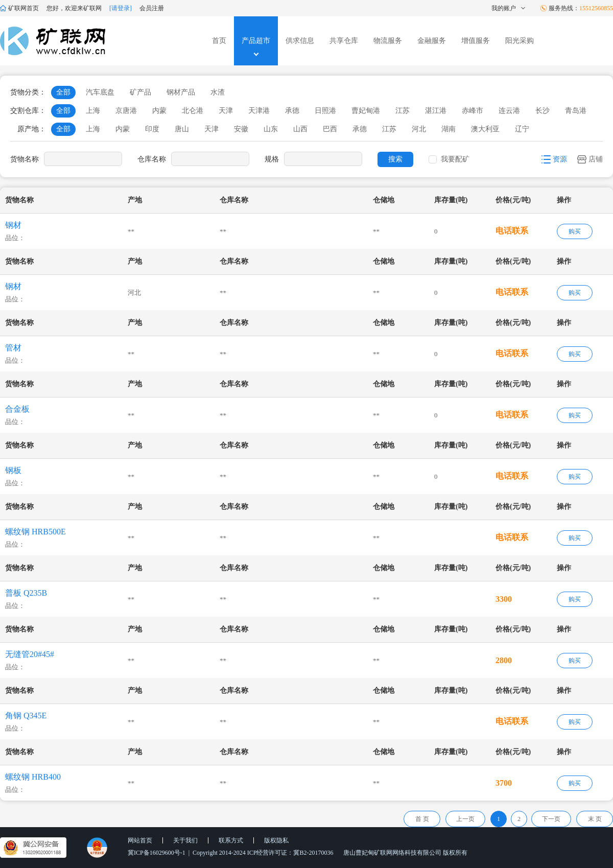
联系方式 (231, 840)
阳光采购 (520, 41)
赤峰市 (473, 111)
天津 (226, 111)
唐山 (182, 129)
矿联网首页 (19, 8)
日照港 (325, 111)
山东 (271, 129)
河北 (419, 129)
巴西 (330, 129)
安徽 (241, 129)
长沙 (543, 111)
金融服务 (432, 41)
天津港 (259, 111)
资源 (554, 159)
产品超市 (256, 41)
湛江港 (436, 111)
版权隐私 (276, 840)
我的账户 (509, 8)
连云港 (509, 111)
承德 (292, 111)
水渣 (218, 92)
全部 (63, 92)
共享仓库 (344, 41)
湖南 (449, 129)
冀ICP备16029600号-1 (157, 853)
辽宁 (522, 129)
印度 (152, 129)
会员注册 (152, 8)
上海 (93, 111)
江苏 (403, 111)
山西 (300, 129)
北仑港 (193, 111)
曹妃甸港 (366, 111)
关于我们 (185, 840)
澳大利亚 (485, 129)
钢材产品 (181, 92)
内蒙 (159, 111)
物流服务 (388, 41)
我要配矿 (455, 159)
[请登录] (121, 8)
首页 (219, 41)
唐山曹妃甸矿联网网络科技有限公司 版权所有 (405, 853)
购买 (575, 231)
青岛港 (576, 111)
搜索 (395, 159)
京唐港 (126, 111)
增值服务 (476, 41)
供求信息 (300, 41)
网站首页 (140, 840)
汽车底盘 (100, 92)
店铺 (590, 159)
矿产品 (140, 92)
